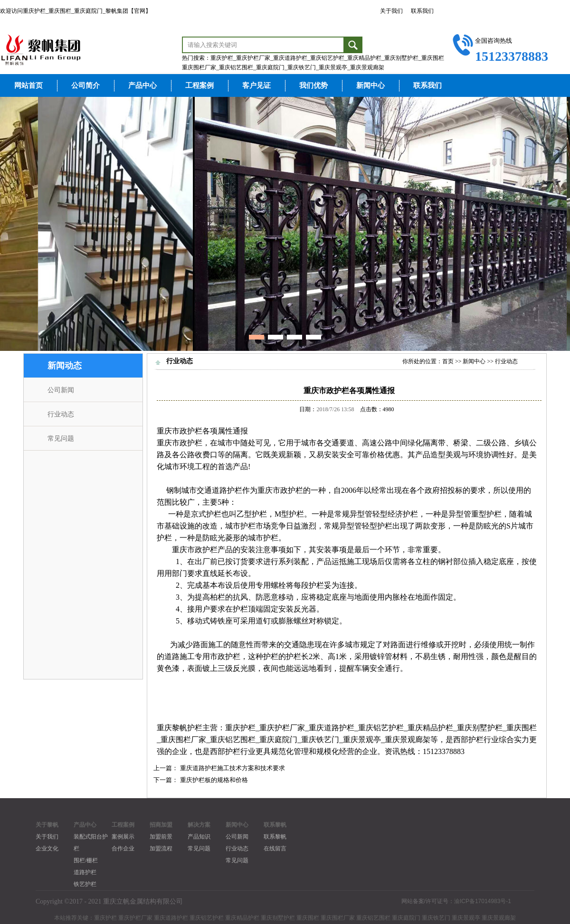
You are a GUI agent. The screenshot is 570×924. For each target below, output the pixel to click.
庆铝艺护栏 (385, 728)
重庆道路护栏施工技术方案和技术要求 (233, 768)
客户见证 (256, 85)
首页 (448, 361)
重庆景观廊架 (408, 740)
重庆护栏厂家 (282, 728)
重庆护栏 (240, 728)
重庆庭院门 (278, 740)
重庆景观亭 (362, 740)
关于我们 (391, 11)
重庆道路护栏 (332, 728)
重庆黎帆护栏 (180, 728)
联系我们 (422, 11)
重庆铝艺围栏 (233, 740)
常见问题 (61, 438)
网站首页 (28, 85)
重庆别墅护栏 (480, 728)
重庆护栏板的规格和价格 (214, 780)
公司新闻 (61, 390)
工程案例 (199, 85)
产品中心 (142, 85)
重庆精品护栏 (430, 728)
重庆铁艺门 (320, 740)
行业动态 (61, 414)
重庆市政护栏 (180, 431)
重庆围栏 (522, 728)
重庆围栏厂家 (183, 740)
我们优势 (313, 85)
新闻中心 (370, 85)
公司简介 (85, 85)
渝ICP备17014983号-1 (483, 901)
